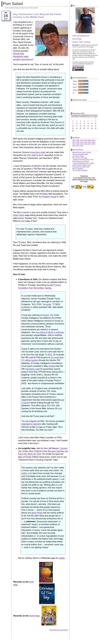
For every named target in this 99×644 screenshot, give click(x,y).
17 (77, 126)
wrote (49, 304)
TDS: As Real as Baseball (80, 170)
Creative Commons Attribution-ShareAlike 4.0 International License (83, 64)
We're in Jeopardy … (78, 169)
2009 (89, 140)
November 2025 (78, 113)
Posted (59, 630)
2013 (82, 142)
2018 (78, 144)
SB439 (37, 166)
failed (43, 406)
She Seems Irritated (78, 156)
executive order (38, 152)
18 (80, 126)
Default (75, 81)
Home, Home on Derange (80, 158)
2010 (93, 140)
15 (96, 124)
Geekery (75, 90)
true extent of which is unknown (50, 332)
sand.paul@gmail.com (83, 36)
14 (92, 124)
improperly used (32, 369)
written (24, 473)
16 (73, 126)
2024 (78, 146)
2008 (86, 140)
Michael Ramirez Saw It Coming (82, 152)
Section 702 (48, 315)
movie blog (34, 616)
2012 (78, 142)
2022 (93, 144)
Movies (75, 87)
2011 (74, 142)
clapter (62, 558)
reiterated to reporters (31, 424)
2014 (86, 142)
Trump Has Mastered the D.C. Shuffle (83, 163)
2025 (82, 146)
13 (88, 124)
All (74, 93)
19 (84, 126)
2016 (93, 142)
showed (52, 366)
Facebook (75, 42)
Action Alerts (19, 215)
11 (80, 124)
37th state (31, 155)
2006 (78, 140)
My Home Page (77, 39)
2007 (82, 140)
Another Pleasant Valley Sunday (82, 165)
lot (31, 473)
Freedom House (49, 197)
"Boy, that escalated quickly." (81, 154)
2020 (86, 144)
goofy (34, 513)
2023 (74, 146)
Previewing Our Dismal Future (81, 167)
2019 (82, 144)
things (40, 513)
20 (88, 126)
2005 (74, 140)
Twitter (81, 42)
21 (92, 126)
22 (96, 126)
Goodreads (87, 42)
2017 (74, 144)
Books (75, 84)
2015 (89, 142)
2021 (50, 355)
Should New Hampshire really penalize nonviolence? (23, 57)
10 (77, 124)
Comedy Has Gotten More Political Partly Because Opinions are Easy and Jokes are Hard (43, 451)
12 (84, 124)
